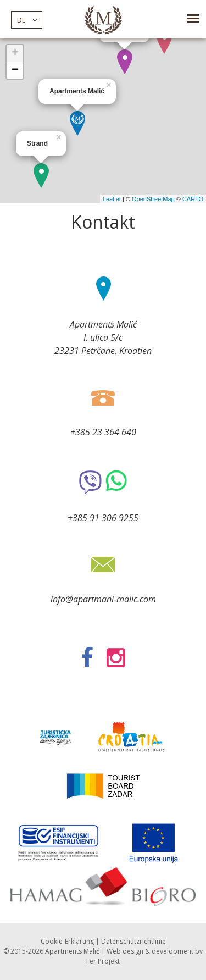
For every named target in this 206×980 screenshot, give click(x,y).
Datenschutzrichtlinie (133, 941)
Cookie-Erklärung (67, 941)
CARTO (193, 199)
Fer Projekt (103, 961)
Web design (125, 951)
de (27, 20)
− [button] (15, 70)
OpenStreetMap (153, 199)
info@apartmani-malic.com (103, 599)
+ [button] (15, 53)
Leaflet (112, 199)
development (172, 951)
